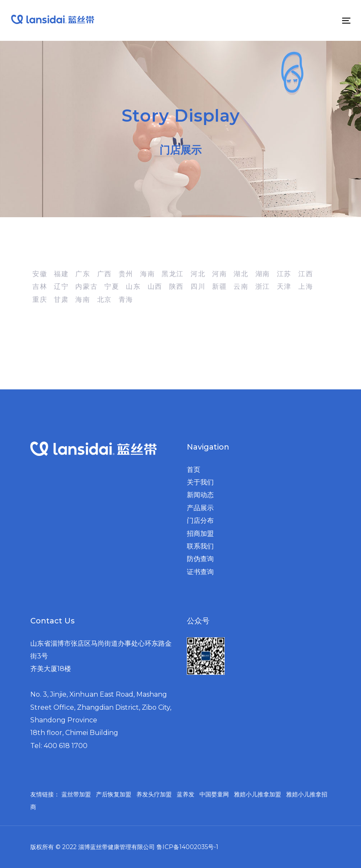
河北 (198, 274)
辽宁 (61, 286)
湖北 (241, 274)
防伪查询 (200, 559)
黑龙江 (173, 274)
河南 (219, 274)
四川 (198, 286)
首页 (194, 470)
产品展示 (200, 508)
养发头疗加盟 (154, 794)
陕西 (177, 286)
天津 (284, 286)
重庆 (40, 300)
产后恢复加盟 (114, 794)
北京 (105, 300)
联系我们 (200, 546)
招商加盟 (200, 534)
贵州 (126, 274)
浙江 (263, 286)
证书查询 (200, 572)
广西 (105, 274)
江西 (306, 274)
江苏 (284, 274)
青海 (126, 300)
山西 (155, 286)
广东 (83, 274)
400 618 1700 (66, 746)
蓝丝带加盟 (76, 794)
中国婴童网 (214, 794)
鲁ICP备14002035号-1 (187, 847)
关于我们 (200, 482)
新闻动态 (200, 495)
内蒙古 (86, 286)
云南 (241, 286)
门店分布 (200, 521)
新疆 (219, 286)
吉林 (40, 286)
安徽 (40, 274)
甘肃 (61, 300)
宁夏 (112, 286)
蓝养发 (186, 794)
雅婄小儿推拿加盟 (257, 794)
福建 (61, 274)
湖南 (263, 274)
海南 (147, 274)
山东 (133, 286)
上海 (306, 286)
